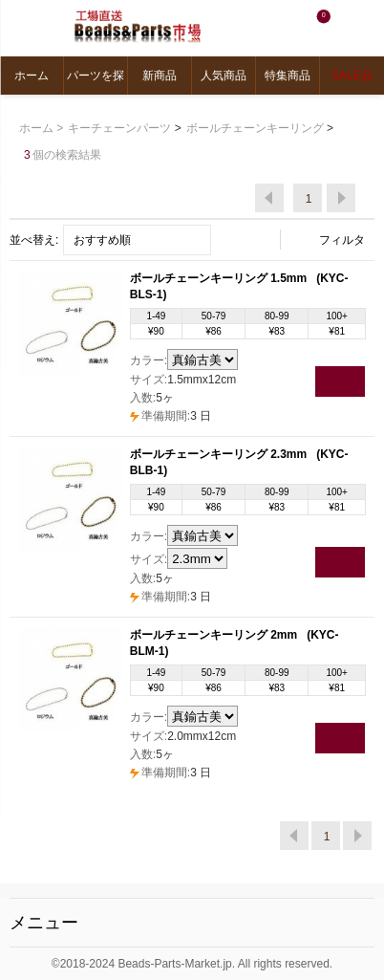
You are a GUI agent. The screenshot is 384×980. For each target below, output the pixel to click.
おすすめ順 (102, 240)
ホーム (32, 76)
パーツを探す (96, 82)
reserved (307, 964)
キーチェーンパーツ (119, 128)
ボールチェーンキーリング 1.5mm (220, 278)
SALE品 (352, 76)
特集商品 (288, 76)
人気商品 (224, 76)
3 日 (171, 416)
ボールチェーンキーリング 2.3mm (220, 454)
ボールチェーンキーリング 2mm (215, 635)
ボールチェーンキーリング (255, 128)
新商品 (160, 76)
